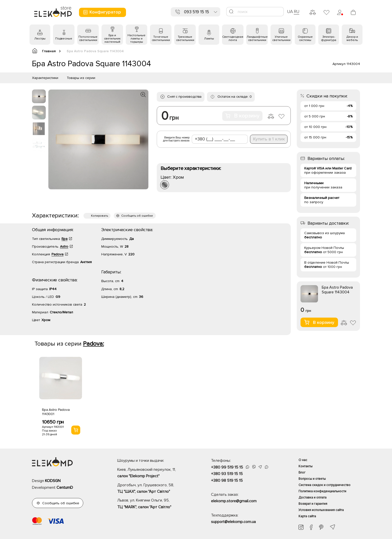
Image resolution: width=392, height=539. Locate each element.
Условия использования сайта (321, 510)
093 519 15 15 (196, 12)
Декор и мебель (352, 38)
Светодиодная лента (233, 38)
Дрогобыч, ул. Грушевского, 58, (155, 489)
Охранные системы (305, 38)
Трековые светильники (185, 38)
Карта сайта (307, 516)
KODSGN (53, 481)
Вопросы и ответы (312, 479)
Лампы (209, 39)
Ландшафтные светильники (257, 38)
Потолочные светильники (88, 38)
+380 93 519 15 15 (227, 474)
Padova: (93, 344)
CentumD (65, 488)
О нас (303, 460)
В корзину (242, 116)
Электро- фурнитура (329, 38)
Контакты (305, 466)
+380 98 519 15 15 (227, 481)
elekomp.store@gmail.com (234, 501)
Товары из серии (81, 78)
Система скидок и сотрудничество (324, 485)
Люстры (40, 39)
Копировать (99, 216)
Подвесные (64, 39)
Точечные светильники (161, 38)
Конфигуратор (102, 12)
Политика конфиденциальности (322, 491)
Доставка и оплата (312, 498)
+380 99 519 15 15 (227, 467)
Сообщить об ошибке (137, 216)
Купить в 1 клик (269, 139)
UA (290, 11)
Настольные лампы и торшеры (136, 39)
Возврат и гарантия (313, 504)
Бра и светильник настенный (112, 39)
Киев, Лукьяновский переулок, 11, (155, 473)
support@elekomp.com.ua (233, 522)
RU (297, 11)
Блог (302, 473)
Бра (64, 239)
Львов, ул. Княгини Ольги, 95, (155, 504)
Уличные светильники (281, 38)
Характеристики (45, 78)
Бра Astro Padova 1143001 (56, 412)
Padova (57, 254)
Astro (64, 247)
